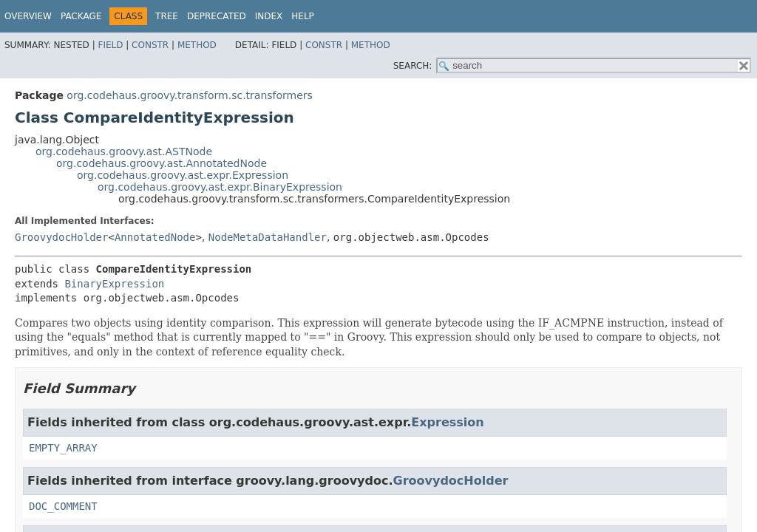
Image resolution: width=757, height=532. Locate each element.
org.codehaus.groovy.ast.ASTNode (124, 151)
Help (303, 16)
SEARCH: (413, 66)
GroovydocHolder (61, 237)
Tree (167, 16)
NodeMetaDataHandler (268, 237)
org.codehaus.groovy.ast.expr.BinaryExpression (220, 187)
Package (81, 16)
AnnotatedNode (155, 237)
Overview (28, 16)
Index (269, 16)
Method (197, 45)
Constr (150, 45)
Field (110, 45)
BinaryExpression (114, 284)
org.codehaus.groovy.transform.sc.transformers (190, 95)
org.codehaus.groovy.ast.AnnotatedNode (162, 163)
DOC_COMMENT (63, 506)
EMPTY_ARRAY (63, 448)
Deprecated (217, 16)
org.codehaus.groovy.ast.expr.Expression (183, 175)
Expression (447, 422)
